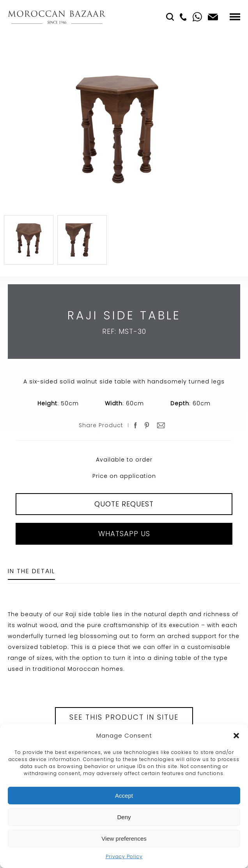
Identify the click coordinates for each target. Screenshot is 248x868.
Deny (124, 817)
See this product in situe (124, 717)
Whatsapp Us (124, 534)
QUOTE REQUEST (124, 504)
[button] (236, 736)
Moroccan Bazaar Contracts (57, 17)
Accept (124, 796)
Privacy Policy (124, 856)
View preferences (124, 839)
